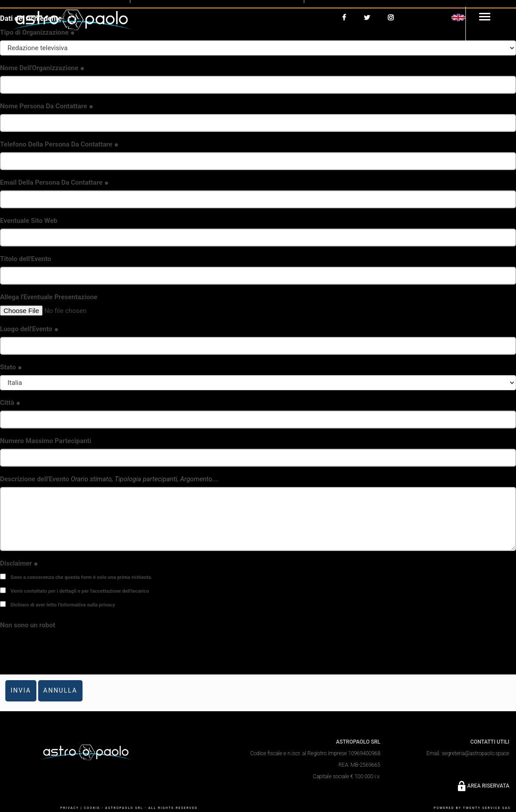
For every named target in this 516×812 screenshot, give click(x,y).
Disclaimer (19, 563)
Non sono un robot (28, 625)
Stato (11, 367)
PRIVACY (70, 808)
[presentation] (67, 650)
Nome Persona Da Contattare (47, 106)
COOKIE (92, 808)
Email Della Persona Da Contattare (54, 182)
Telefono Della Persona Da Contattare (59, 144)
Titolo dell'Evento (26, 259)
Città (10, 403)
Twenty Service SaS (487, 808)
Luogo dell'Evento (29, 329)
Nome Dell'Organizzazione (42, 68)
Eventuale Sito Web (29, 221)
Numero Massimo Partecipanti (46, 441)
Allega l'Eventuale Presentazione (49, 297)
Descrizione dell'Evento (109, 479)
